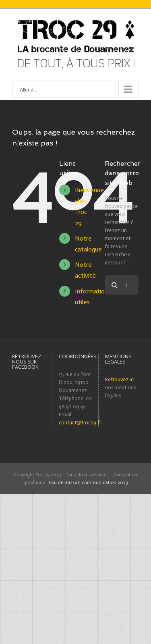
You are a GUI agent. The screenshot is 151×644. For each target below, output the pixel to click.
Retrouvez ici (120, 379)
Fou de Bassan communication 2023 (88, 482)
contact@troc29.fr (80, 423)
